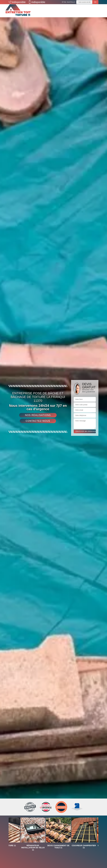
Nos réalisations (38, 415)
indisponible (17, 2)
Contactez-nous (38, 421)
